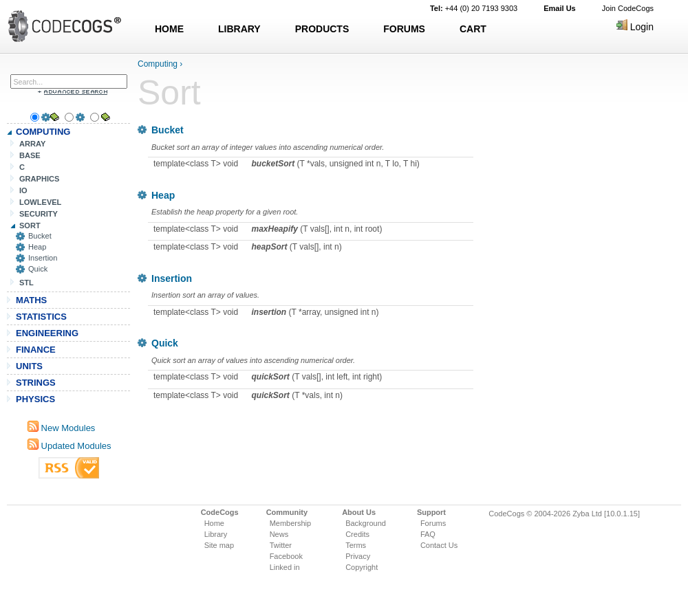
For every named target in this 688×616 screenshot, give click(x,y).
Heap (37, 247)
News (279, 534)
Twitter (281, 545)
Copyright (362, 567)
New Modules (61, 428)
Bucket (40, 236)
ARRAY (32, 144)
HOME (169, 29)
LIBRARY (239, 29)
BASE (30, 155)
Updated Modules (69, 446)
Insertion (43, 258)
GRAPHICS (39, 179)
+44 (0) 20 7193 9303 (474, 8)
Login (635, 27)
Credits (357, 534)
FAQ (428, 534)
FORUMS (404, 29)
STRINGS (36, 383)
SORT (30, 225)
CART (473, 29)
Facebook (286, 556)
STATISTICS (41, 317)
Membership (291, 523)
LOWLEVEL (40, 202)
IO (23, 190)
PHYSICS (35, 399)
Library (216, 534)
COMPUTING (43, 132)
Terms (356, 545)
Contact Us (439, 545)
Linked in (285, 567)
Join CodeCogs (628, 8)
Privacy (358, 556)
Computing (158, 64)
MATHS (31, 300)
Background (366, 523)
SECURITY (39, 214)
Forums (433, 523)
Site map (219, 545)
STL (26, 283)
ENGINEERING (47, 333)
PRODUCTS (322, 29)
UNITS (29, 366)
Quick (38, 269)
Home (214, 523)
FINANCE (36, 350)
